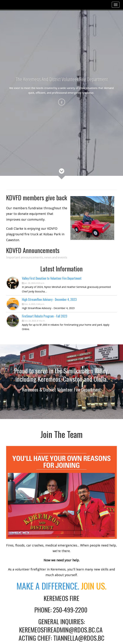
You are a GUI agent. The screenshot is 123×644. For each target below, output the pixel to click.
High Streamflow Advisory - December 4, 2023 (49, 299)
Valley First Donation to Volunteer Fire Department (52, 278)
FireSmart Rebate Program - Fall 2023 (45, 316)
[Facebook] (62, 102)
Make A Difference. (61, 586)
